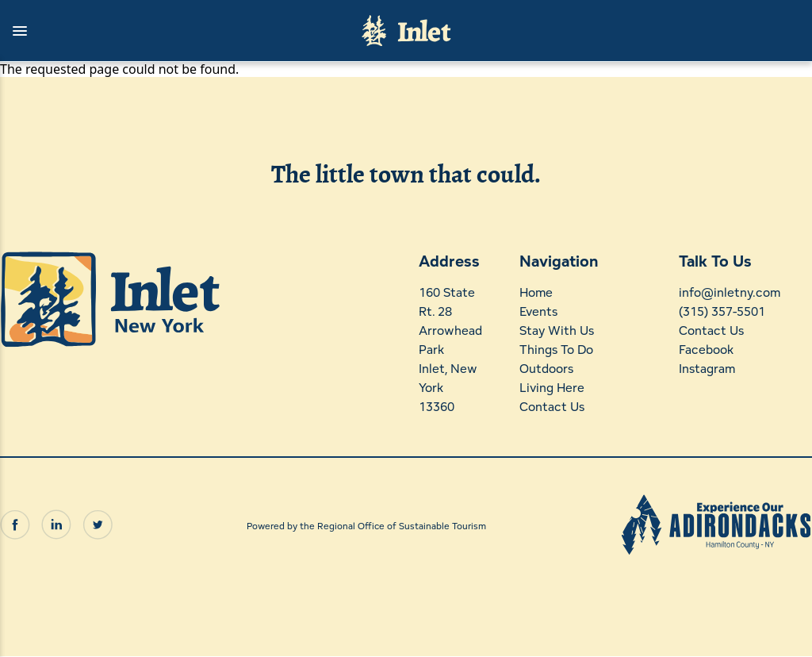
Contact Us (552, 407)
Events (538, 311)
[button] (173, 31)
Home (536, 292)
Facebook (706, 350)
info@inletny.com (730, 292)
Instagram (707, 369)
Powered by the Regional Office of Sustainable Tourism (366, 526)
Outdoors (546, 369)
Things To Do (556, 350)
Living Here (552, 388)
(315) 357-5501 (722, 311)
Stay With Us (557, 330)
